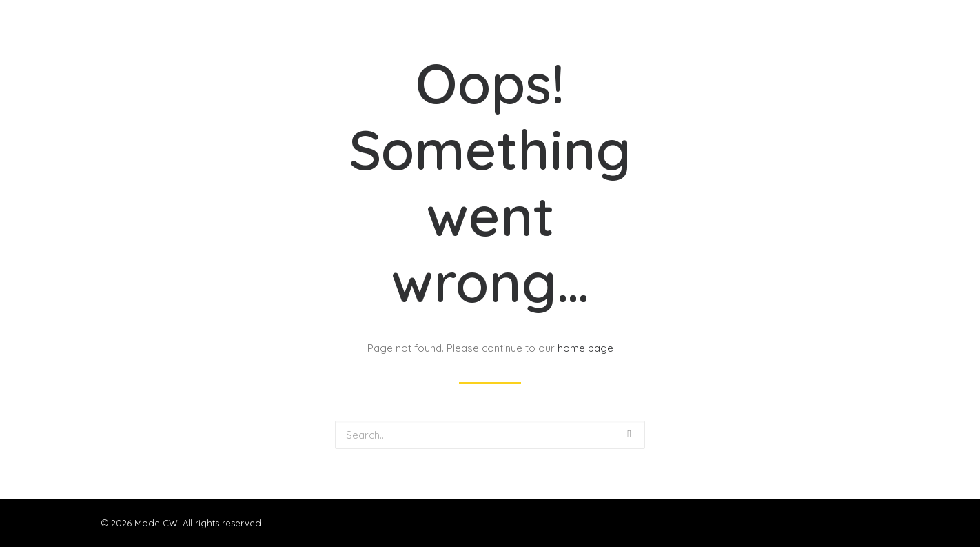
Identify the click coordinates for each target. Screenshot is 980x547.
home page (585, 348)
